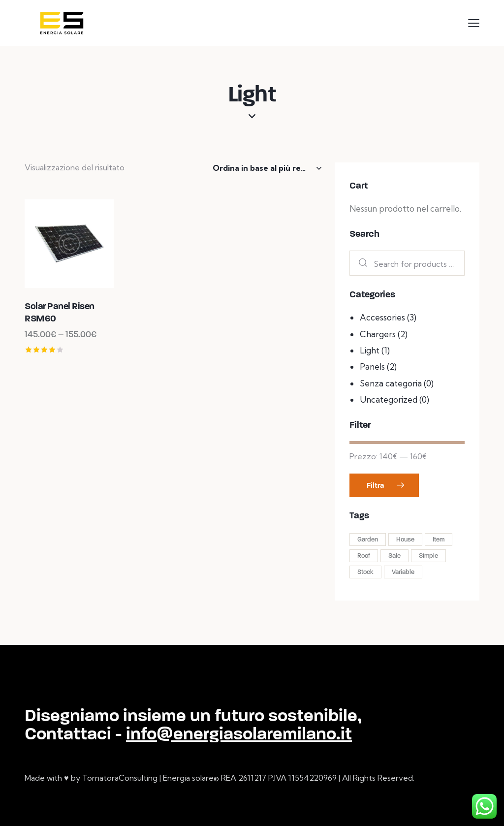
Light (370, 350)
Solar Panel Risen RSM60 (60, 312)
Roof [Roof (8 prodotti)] (364, 556)
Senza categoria (391, 383)
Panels (372, 366)
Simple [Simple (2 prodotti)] (428, 556)
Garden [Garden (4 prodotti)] (368, 540)
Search (361, 263)
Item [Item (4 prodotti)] (439, 540)
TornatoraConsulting (120, 778)
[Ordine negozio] (267, 168)
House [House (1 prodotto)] (405, 540)
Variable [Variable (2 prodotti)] (403, 572)
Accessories (382, 317)
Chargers (378, 334)
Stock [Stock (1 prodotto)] (365, 572)
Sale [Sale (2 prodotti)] (394, 556)
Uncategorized (389, 399)
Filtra (375, 485)
